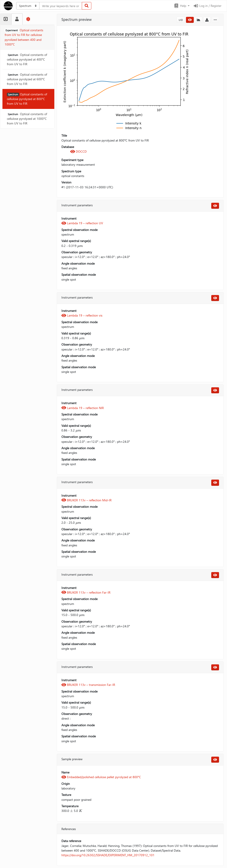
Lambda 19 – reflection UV (82, 223)
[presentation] (80, 246)
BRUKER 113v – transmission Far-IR (88, 685)
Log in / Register (207, 6)
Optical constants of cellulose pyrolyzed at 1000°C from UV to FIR (27, 119)
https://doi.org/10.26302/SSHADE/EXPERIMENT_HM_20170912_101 (108, 855)
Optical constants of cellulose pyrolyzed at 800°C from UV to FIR (27, 99)
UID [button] (181, 20)
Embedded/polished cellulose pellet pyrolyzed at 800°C (101, 777)
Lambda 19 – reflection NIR (83, 408)
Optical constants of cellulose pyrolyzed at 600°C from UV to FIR (27, 79)
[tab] (6, 19)
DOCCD (78, 151)
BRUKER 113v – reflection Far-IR (86, 592)
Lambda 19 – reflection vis (82, 315)
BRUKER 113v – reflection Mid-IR (86, 500)
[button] (182, 6)
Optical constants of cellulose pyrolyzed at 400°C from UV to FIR (27, 59)
